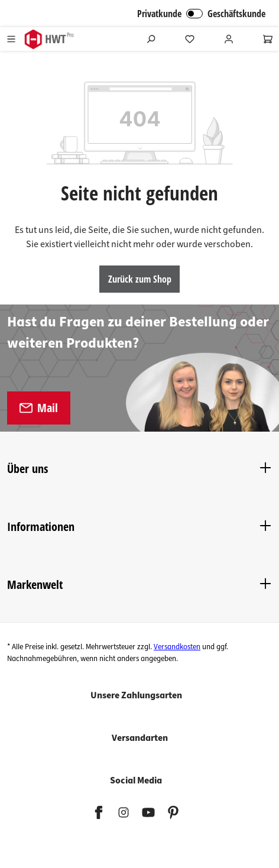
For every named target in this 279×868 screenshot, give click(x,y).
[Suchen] (151, 39)
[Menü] (11, 39)
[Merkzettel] (190, 39)
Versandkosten (177, 647)
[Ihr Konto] (229, 39)
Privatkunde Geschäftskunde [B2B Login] (201, 14)
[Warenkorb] (268, 39)
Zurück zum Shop (140, 279)
